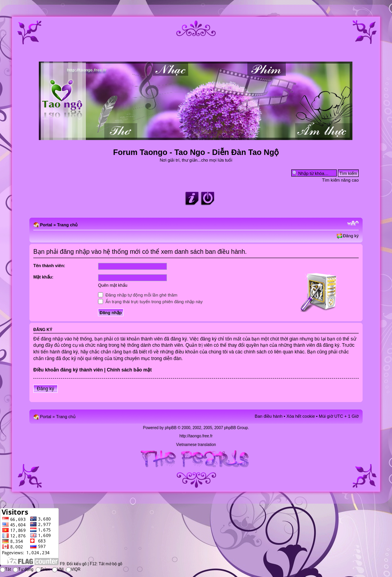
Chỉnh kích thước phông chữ (353, 223)
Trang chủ (67, 225)
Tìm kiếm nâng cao (340, 180)
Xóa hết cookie (301, 416)
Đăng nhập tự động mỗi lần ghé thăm (138, 295)
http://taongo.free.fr (196, 436)
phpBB (171, 428)
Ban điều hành (269, 416)
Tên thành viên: (49, 266)
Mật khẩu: (43, 277)
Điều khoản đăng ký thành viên (68, 370)
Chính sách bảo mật (129, 370)
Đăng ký (351, 236)
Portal (46, 225)
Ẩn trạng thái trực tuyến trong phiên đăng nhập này (150, 302)
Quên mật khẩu (113, 285)
